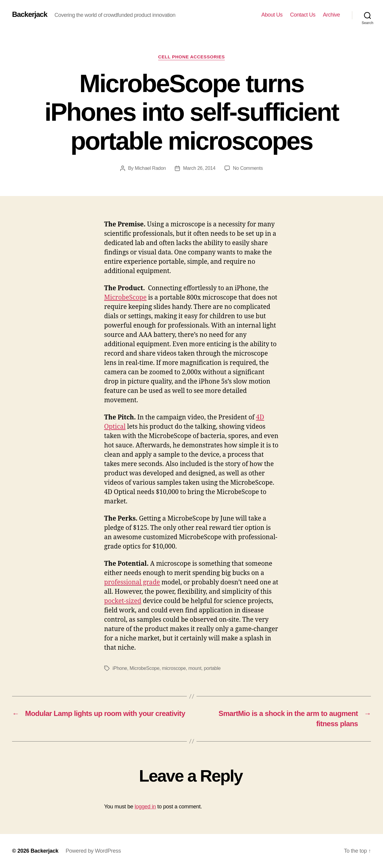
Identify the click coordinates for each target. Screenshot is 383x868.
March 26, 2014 (199, 168)
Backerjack (30, 14)
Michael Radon (150, 168)
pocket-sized (123, 601)
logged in (145, 807)
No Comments (248, 168)
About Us (272, 15)
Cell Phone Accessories (191, 57)
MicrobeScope (126, 298)
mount (195, 668)
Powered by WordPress (93, 851)
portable (212, 668)
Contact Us (303, 15)
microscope (174, 668)
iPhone (120, 668)
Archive (331, 15)
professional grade (132, 582)
